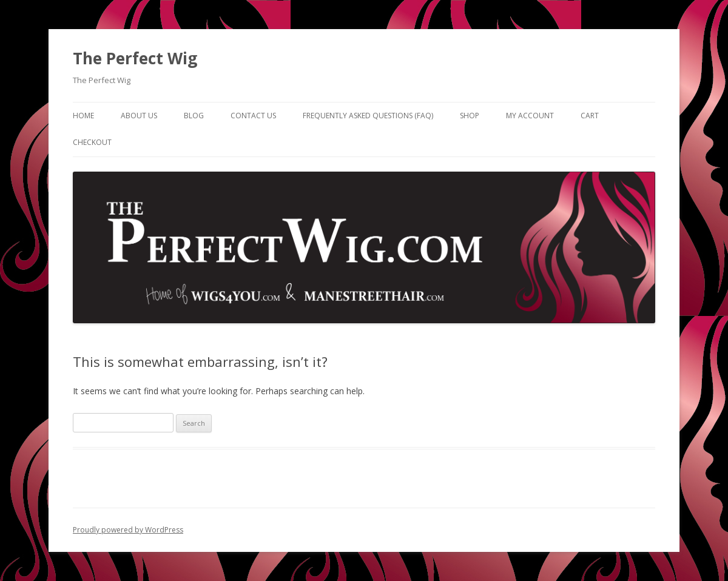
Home (83, 116)
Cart (590, 116)
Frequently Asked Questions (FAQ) (368, 116)
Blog (194, 116)
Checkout (92, 142)
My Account (530, 116)
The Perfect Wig (135, 58)
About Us (139, 116)
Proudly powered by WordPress (128, 530)
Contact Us (253, 116)
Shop (470, 116)
